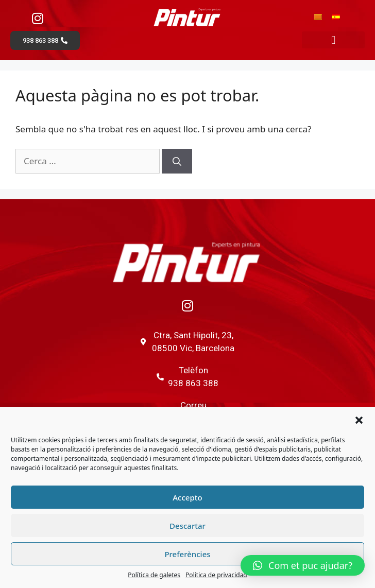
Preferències (187, 554)
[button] (359, 420)
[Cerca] (177, 161)
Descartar (187, 526)
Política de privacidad (216, 575)
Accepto (187, 497)
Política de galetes (154, 575)
